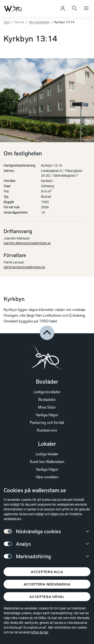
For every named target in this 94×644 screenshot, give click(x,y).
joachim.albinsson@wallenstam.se (27, 243)
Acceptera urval (47, 597)
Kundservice (47, 430)
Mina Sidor (47, 407)
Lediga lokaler (47, 454)
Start (7, 22)
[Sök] (74, 8)
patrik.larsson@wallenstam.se (24, 267)
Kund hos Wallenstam (47, 461)
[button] (47, 333)
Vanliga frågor (47, 415)
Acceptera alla (47, 572)
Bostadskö (47, 399)
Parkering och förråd (47, 422)
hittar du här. (40, 632)
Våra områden (47, 477)
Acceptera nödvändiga (47, 584)
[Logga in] (63, 8)
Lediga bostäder (47, 392)
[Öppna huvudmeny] (86, 8)
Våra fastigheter (39, 22)
